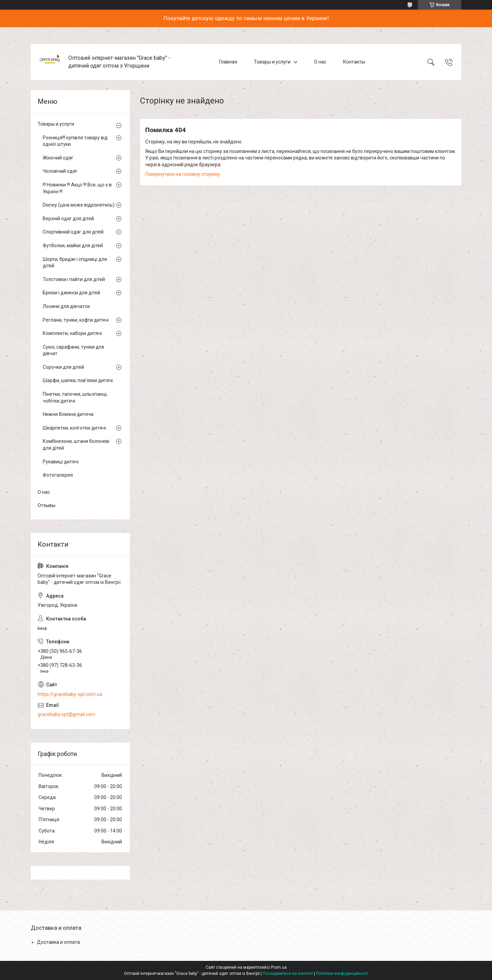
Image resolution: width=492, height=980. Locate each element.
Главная (228, 62)
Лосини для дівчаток (66, 306)
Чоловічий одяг (60, 171)
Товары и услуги (272, 62)
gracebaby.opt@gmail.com (66, 714)
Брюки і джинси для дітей (71, 293)
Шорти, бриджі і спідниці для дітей (75, 263)
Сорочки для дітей (63, 367)
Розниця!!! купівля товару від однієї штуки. (75, 141)
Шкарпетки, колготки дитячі (74, 428)
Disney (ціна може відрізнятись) (79, 205)
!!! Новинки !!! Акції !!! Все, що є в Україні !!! (77, 188)
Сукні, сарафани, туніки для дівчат (73, 350)
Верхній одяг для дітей (68, 219)
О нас (320, 62)
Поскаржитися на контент (288, 974)
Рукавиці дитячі (61, 462)
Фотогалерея (58, 475)
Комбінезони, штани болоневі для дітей (76, 445)
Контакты (354, 62)
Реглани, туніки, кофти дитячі (76, 320)
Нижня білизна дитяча (68, 414)
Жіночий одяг (58, 158)
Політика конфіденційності (342, 974)
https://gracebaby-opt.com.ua (70, 694)
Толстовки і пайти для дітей (74, 279)
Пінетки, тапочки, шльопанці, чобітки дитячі (75, 397)
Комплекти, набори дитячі (72, 333)
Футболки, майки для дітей (73, 246)
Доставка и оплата (58, 942)
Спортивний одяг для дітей (73, 232)
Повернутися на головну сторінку (183, 174)
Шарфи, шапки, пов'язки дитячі (78, 380)
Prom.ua (279, 967)
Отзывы (46, 505)
